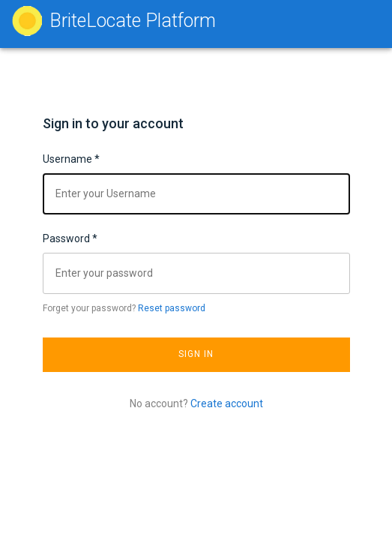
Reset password (172, 308)
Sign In (196, 354)
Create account (227, 403)
